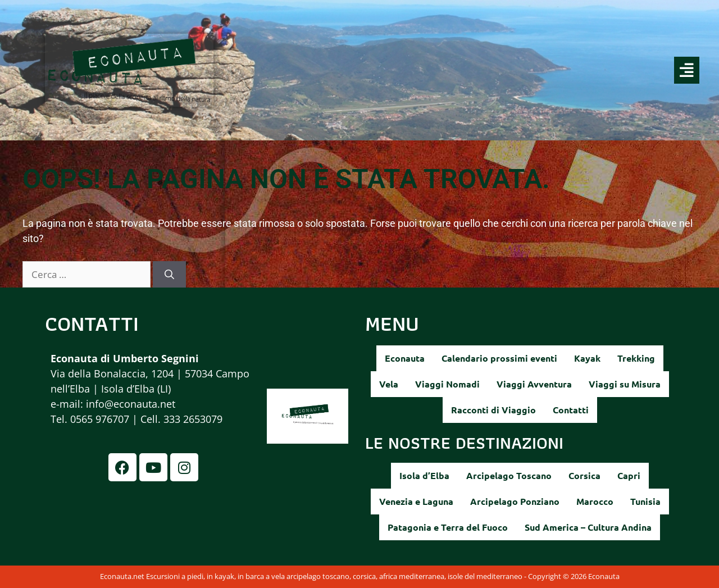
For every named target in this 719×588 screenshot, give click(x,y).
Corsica (584, 475)
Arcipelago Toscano (509, 475)
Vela (389, 384)
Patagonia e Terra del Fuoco (448, 527)
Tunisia (645, 501)
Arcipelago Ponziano (515, 501)
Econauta (405, 358)
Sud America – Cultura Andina (588, 527)
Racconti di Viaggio (493, 410)
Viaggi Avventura (534, 384)
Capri (629, 475)
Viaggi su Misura (625, 384)
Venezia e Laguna (416, 501)
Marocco (595, 501)
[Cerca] (169, 275)
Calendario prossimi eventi (499, 358)
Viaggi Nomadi (447, 384)
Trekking (636, 358)
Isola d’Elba (424, 475)
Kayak (587, 358)
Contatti (571, 410)
